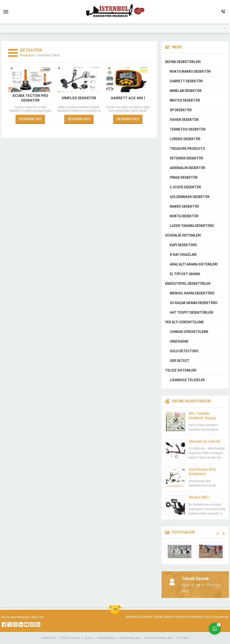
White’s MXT (199, 497)
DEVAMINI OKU (30, 119)
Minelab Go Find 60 (204, 441)
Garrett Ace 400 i (128, 98)
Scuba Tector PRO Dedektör (30, 98)
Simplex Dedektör (79, 98)
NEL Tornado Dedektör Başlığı (202, 416)
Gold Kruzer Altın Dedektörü (202, 472)
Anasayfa (27, 55)
